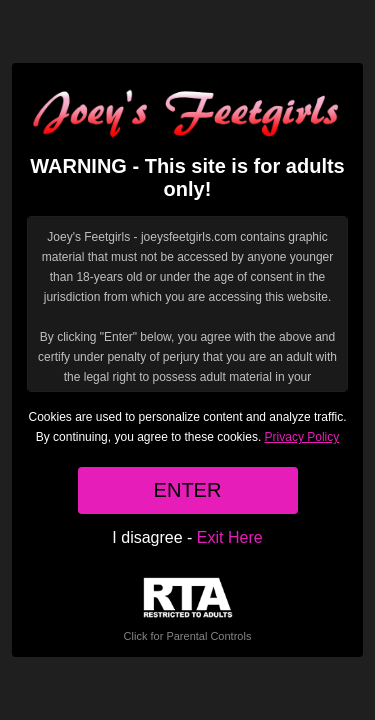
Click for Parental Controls (188, 609)
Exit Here (230, 537)
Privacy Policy (302, 437)
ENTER (188, 490)
